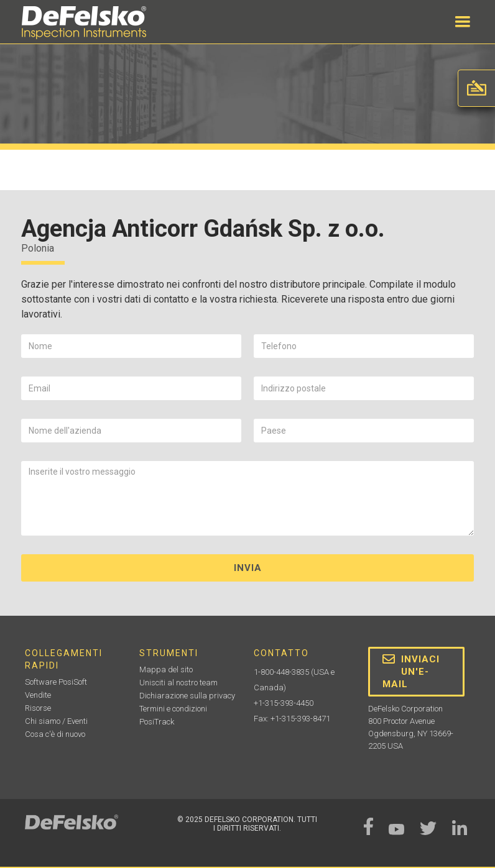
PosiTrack (157, 722)
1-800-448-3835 (281, 672)
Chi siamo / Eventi (56, 721)
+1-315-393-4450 (284, 703)
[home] (84, 23)
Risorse (38, 708)
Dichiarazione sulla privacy (187, 696)
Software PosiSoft (56, 682)
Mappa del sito (166, 669)
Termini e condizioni (173, 709)
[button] (463, 22)
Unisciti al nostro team (178, 683)
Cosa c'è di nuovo (55, 734)
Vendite (38, 695)
